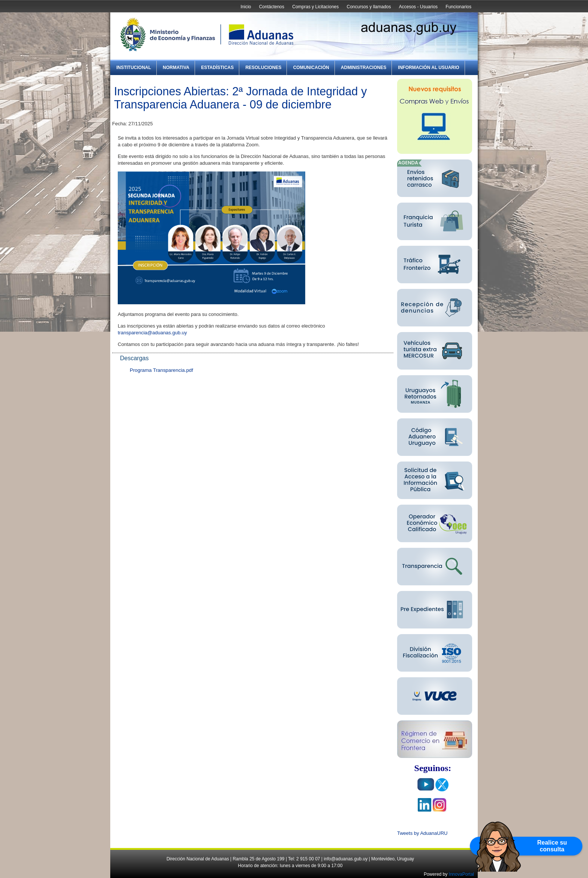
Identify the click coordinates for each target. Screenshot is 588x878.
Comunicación (311, 68)
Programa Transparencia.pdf (161, 370)
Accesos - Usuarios (418, 7)
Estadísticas (217, 68)
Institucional (134, 68)
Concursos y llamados (369, 7)
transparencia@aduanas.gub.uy (152, 333)
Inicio (246, 7)
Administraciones (364, 68)
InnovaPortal (461, 874)
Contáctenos (272, 7)
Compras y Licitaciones (315, 7)
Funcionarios (458, 7)
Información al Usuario (428, 68)
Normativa (176, 68)
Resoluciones (263, 68)
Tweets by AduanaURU (422, 833)
